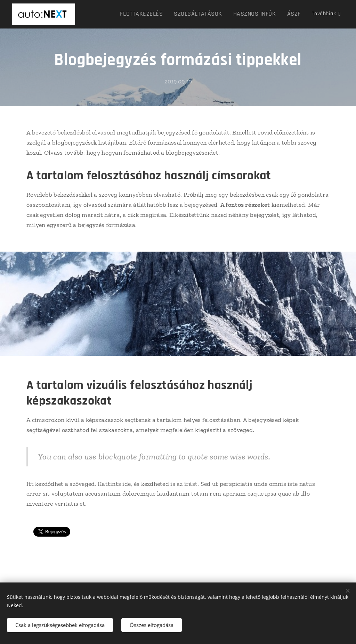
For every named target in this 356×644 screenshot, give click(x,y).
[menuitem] (118, 14)
